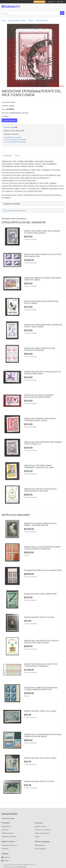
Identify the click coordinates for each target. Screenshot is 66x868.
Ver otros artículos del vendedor (15, 142)
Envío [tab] (17, 156)
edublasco (7, 127)
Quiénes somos (40, 826)
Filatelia (31, 20)
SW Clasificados (40, 849)
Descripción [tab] (8, 156)
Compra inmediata (9, 120)
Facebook (6, 857)
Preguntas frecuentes (9, 845)
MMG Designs (40, 845)
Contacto (5, 849)
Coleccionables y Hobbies (17, 20)
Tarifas (37, 836)
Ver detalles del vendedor (13, 137)
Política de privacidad (42, 833)
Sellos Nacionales (42, 20)
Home (4, 20)
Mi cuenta (60, 2)
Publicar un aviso (7, 833)
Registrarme (6, 826)
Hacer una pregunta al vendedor (15, 140)
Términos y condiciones (43, 830)
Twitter (5, 861)
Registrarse (51, 2)
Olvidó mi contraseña (9, 836)
